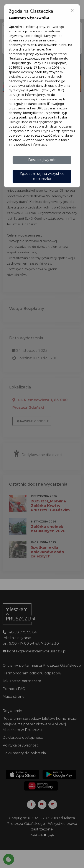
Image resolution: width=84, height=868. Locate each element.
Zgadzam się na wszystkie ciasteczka (42, 176)
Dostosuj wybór (42, 160)
